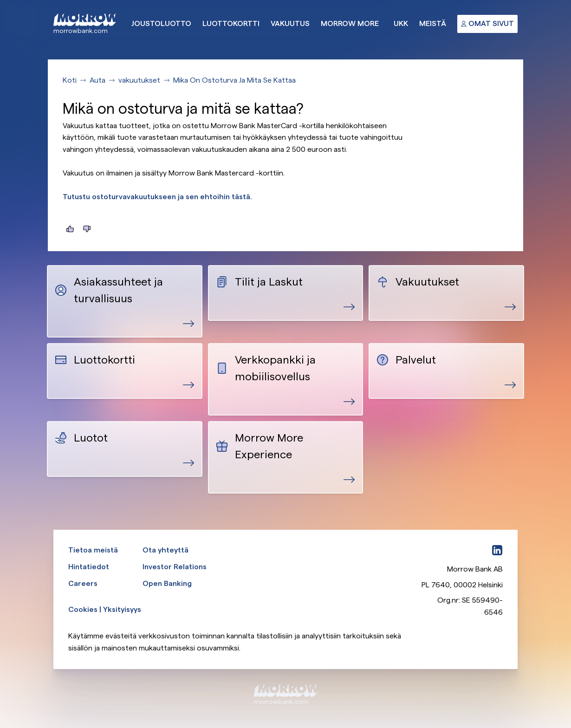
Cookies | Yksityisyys (105, 609)
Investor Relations (175, 567)
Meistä (433, 23)
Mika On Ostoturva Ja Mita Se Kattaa (234, 80)
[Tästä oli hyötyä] (70, 229)
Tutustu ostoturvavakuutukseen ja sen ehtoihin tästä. (157, 197)
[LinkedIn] (497, 550)
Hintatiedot (89, 567)
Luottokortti (231, 23)
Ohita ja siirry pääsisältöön (0, 0)
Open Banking (167, 583)
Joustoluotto (161, 23)
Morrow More (350, 23)
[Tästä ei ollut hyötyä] (87, 229)
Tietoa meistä (93, 550)
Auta (97, 80)
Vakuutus (290, 23)
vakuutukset (139, 80)
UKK (401, 23)
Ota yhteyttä (165, 550)
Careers (83, 583)
